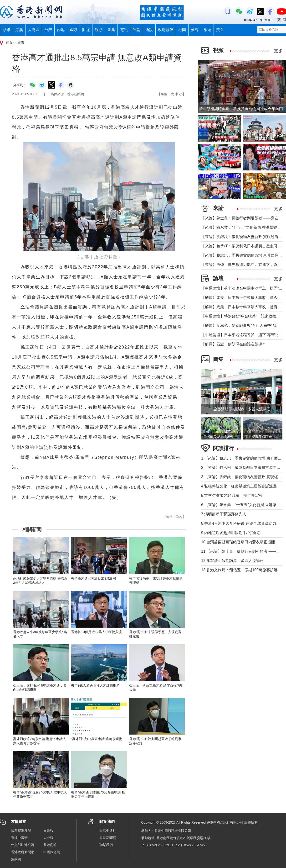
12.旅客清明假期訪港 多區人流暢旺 (232, 561)
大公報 (48, 838)
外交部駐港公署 (23, 845)
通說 (149, 30)
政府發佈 (166, 30)
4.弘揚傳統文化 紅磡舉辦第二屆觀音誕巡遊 (239, 486)
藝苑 (195, 30)
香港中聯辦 (19, 838)
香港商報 (50, 845)
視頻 (99, 30)
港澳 (19, 30)
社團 (182, 30)
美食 (220, 30)
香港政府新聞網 (23, 852)
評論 (137, 30)
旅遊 (207, 30)
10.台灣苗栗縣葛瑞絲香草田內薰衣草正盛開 (238, 542)
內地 (61, 30)
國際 (73, 30)
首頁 (9, 42)
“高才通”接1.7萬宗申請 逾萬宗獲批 (97, 739)
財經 (86, 30)
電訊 (124, 30)
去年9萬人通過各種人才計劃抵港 (95, 685)
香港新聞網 (108, 838)
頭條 (6, 30)
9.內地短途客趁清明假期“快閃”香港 (231, 533)
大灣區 (34, 30)
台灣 (48, 30)
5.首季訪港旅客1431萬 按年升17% (232, 495)
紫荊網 (16, 859)
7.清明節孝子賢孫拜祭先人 (224, 514)
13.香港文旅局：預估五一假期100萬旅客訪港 (239, 570)
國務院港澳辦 (21, 831)
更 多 (278, 51)
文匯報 (48, 831)
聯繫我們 (106, 845)
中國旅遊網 (52, 852)
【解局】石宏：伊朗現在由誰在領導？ (234, 344)
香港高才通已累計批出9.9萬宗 (93, 578)
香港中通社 (108, 831)
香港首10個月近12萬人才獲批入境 (96, 632)
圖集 (111, 30)
